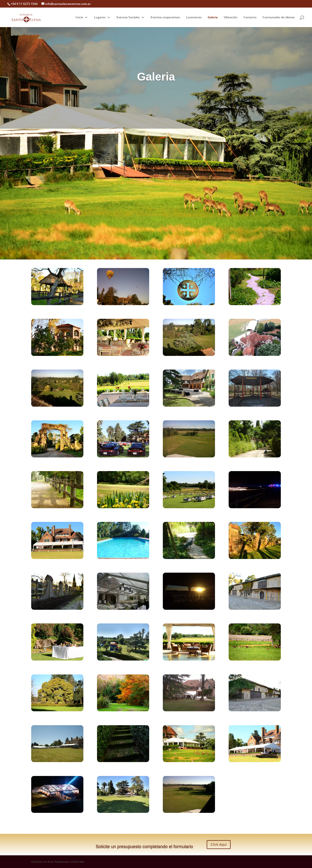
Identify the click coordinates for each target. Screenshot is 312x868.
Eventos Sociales (128, 17)
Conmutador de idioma (278, 17)
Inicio (79, 17)
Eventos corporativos (165, 17)
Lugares (100, 17)
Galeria (213, 17)
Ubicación (231, 17)
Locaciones (194, 17)
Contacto (250, 17)
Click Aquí (219, 844)
